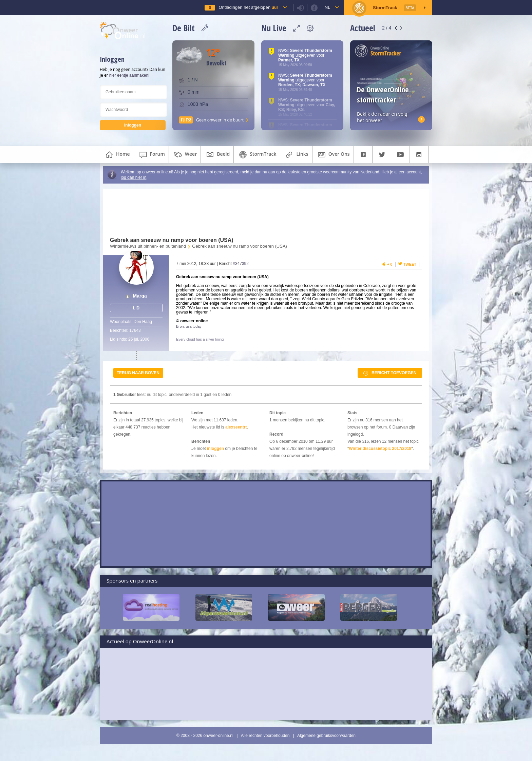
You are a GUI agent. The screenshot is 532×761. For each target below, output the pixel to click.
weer (185, 155)
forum (151, 155)
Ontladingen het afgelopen (248, 7)
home (117, 155)
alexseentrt (236, 427)
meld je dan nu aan (258, 172)
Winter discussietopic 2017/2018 (380, 449)
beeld (217, 155)
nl (328, 7)
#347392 (241, 264)
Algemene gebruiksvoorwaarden (326, 736)
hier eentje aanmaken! (129, 75)
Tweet (410, 264)
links (296, 155)
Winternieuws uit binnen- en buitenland (148, 246)
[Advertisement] (262, 211)
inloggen (215, 449)
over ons (333, 155)
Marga (140, 296)
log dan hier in (134, 177)
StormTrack (257, 155)
